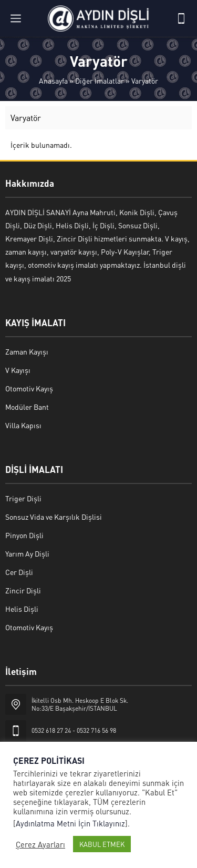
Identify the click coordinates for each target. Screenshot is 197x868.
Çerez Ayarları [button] (40, 844)
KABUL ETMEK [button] (102, 844)
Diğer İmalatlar (100, 80)
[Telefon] (181, 18)
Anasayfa (53, 80)
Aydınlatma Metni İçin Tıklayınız (70, 823)
